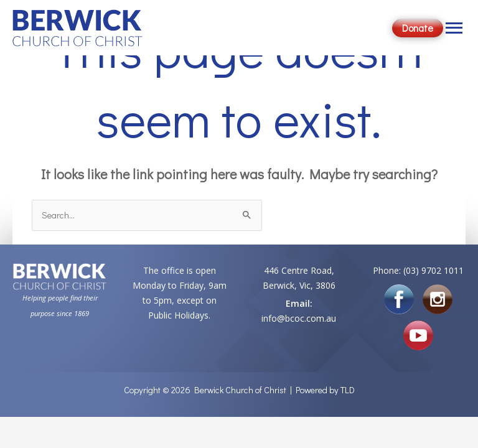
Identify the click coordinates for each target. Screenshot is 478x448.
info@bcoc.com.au (299, 318)
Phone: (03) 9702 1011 (418, 270)
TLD (348, 390)
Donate (418, 28)
